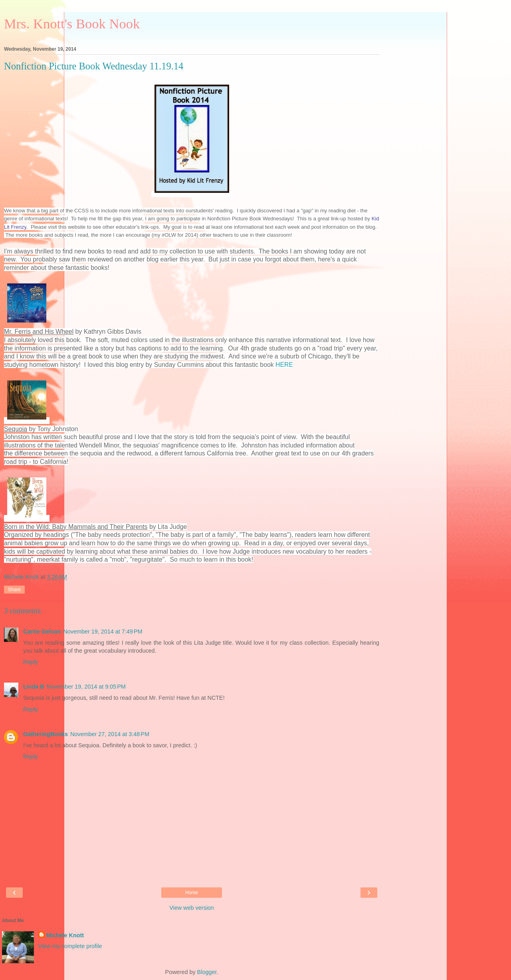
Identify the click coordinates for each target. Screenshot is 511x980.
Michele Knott (65, 935)
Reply (31, 662)
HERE (284, 365)
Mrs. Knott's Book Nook (72, 24)
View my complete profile (70, 946)
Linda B (34, 687)
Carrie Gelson (42, 632)
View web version (192, 908)
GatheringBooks (46, 734)
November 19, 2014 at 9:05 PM (86, 687)
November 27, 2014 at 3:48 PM (110, 734)
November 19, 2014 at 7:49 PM (103, 632)
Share (14, 590)
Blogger (207, 972)
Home (192, 893)
